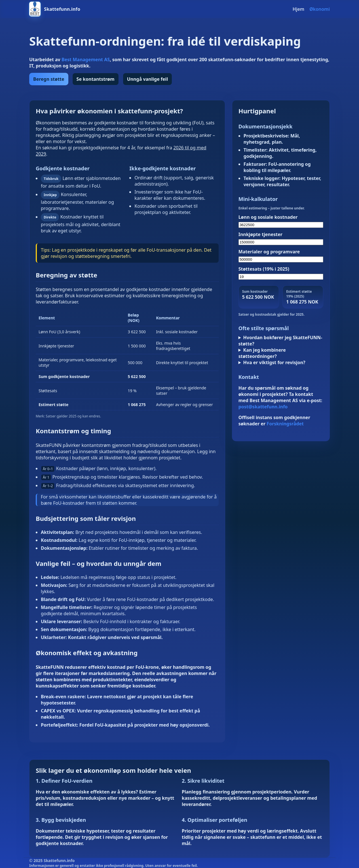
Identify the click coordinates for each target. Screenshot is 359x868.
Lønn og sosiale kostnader (268, 217)
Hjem (298, 9)
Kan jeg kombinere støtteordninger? (262, 353)
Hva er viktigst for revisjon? (274, 362)
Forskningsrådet (285, 424)
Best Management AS (86, 60)
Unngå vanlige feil (148, 79)
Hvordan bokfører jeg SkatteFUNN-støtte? (280, 341)
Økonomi (320, 9)
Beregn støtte (49, 79)
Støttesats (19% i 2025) (264, 269)
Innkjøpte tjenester (260, 234)
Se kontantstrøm (96, 79)
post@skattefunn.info (263, 407)
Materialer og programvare (269, 252)
